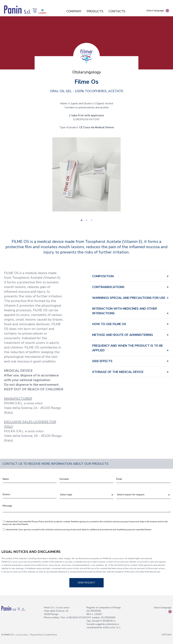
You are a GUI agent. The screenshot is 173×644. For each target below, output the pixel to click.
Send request (86, 583)
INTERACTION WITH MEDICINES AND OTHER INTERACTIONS (125, 311)
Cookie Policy (51, 635)
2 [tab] (86, 220)
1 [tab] (82, 220)
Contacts (117, 11)
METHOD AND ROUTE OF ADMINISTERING (123, 335)
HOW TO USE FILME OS (109, 324)
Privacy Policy (38, 522)
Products (95, 11)
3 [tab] (91, 220)
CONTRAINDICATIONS (108, 287)
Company (74, 11)
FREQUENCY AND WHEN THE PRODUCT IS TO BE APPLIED (128, 348)
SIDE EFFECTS (102, 361)
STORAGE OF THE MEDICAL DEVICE (118, 372)
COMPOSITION (103, 276)
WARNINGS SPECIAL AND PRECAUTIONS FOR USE (129, 298)
